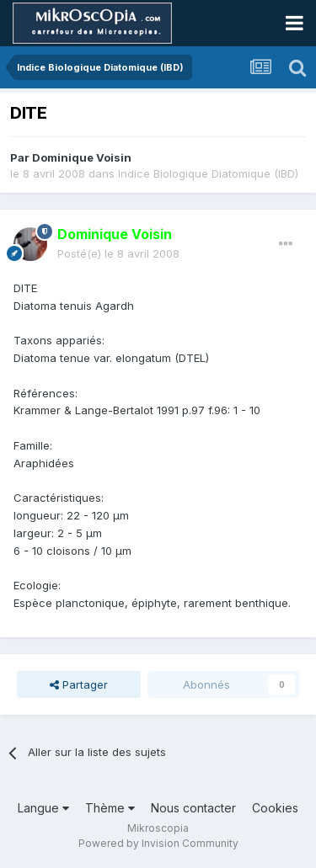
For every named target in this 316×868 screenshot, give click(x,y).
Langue (43, 808)
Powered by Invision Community (158, 843)
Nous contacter (193, 808)
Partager (79, 684)
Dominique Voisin (82, 157)
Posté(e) (118, 253)
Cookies (275, 808)
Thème (110, 808)
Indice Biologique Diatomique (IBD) (208, 173)
